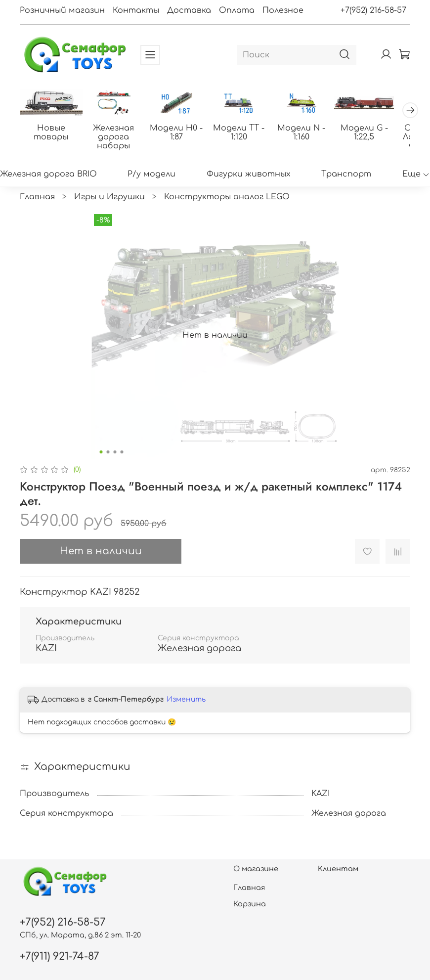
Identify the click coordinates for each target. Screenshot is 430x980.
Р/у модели (151, 180)
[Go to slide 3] (115, 458)
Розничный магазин (62, 10)
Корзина (250, 904)
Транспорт (346, 180)
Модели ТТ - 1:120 (293, 134)
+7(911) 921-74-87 (60, 957)
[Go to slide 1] (101, 458)
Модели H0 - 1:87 (215, 134)
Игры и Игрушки (109, 203)
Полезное (283, 10)
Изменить (186, 706)
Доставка (189, 10)
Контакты (136, 10)
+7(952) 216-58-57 (373, 10)
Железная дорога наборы (137, 138)
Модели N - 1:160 (371, 134)
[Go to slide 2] (108, 458)
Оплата (237, 10)
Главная (37, 203)
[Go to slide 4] (122, 458)
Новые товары (59, 134)
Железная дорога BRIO (48, 180)
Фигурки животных (249, 180)
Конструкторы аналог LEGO (227, 203)
